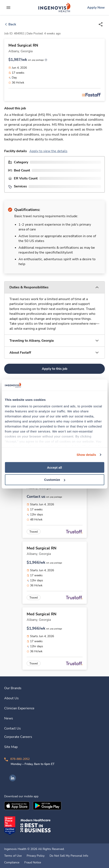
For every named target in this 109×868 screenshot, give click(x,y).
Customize (55, 480)
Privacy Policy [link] (36, 856)
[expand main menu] (8, 8)
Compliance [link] (12, 863)
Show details (86, 455)
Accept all (54, 467)
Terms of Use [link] (13, 856)
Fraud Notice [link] (33, 863)
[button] (54, 287)
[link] (54, 8)
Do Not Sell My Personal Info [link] (69, 856)
